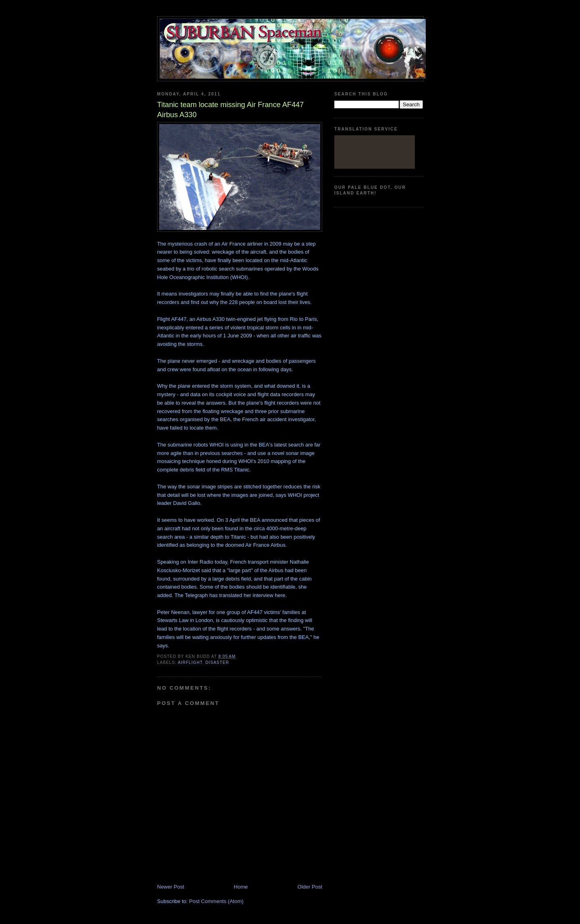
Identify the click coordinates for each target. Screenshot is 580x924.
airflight (190, 663)
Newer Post (171, 887)
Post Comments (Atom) (216, 901)
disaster (217, 663)
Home (241, 887)
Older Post (310, 887)
